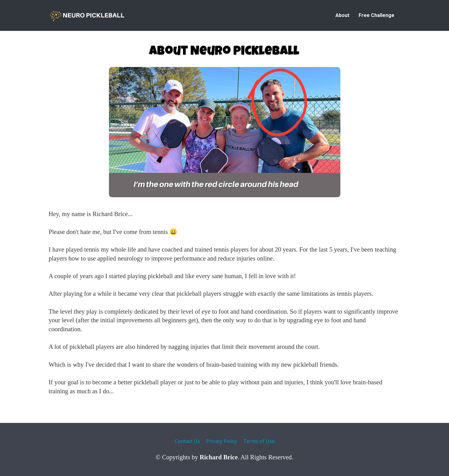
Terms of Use (259, 441)
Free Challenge (376, 15)
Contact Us (187, 441)
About (342, 15)
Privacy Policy (222, 441)
